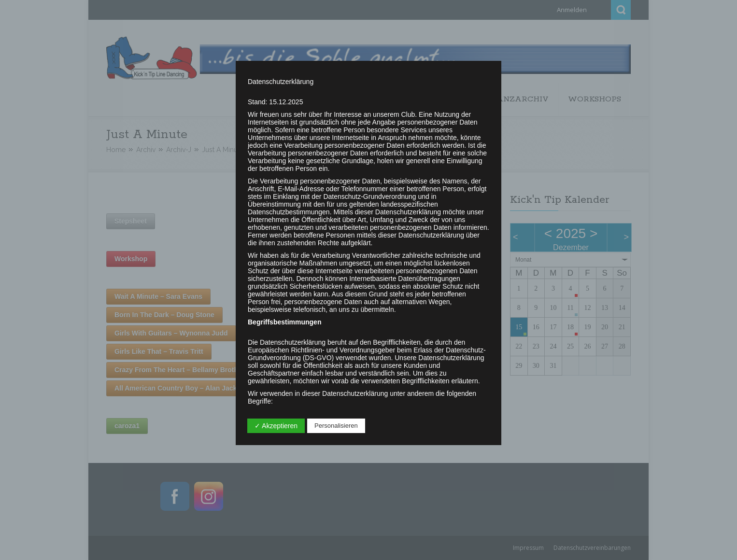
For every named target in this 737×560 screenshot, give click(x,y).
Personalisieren (336, 426)
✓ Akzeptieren (276, 426)
